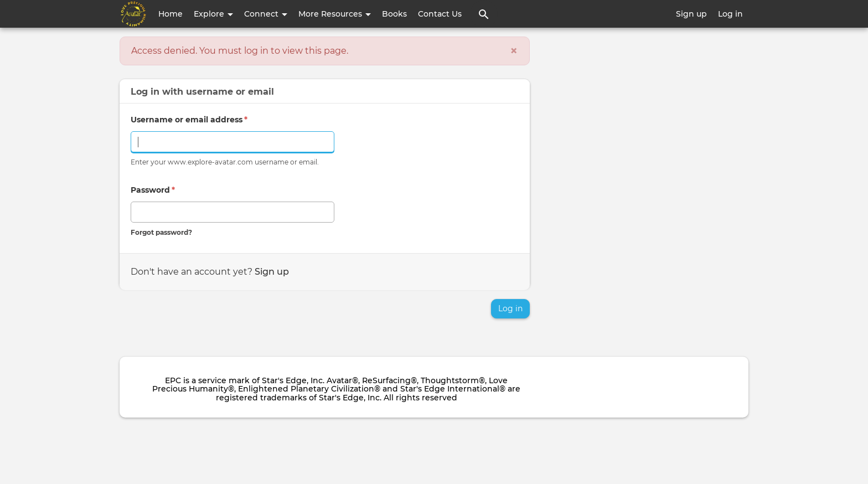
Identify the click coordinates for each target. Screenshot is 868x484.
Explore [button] (213, 14)
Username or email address (189, 120)
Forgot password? (161, 232)
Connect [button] (266, 14)
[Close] (514, 51)
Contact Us (440, 14)
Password (153, 190)
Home (170, 14)
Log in (730, 14)
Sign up (691, 14)
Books (394, 14)
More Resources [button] (335, 14)
